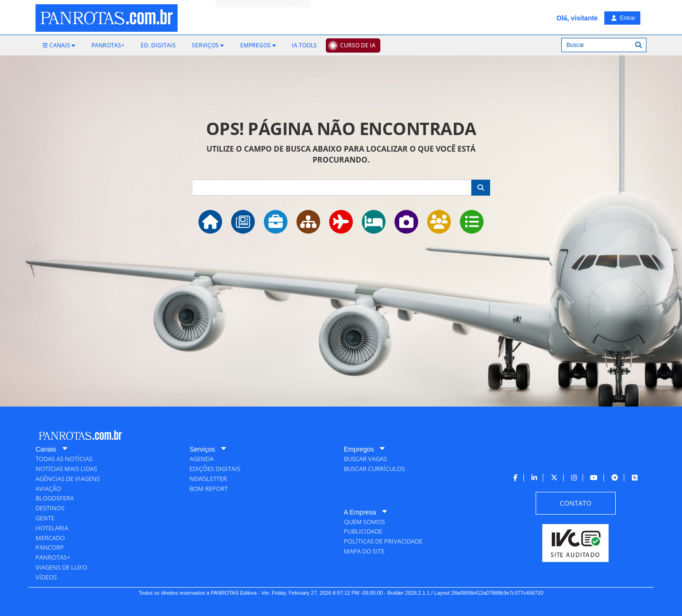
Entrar (623, 18)
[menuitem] (59, 45)
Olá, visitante (577, 18)
